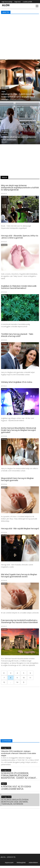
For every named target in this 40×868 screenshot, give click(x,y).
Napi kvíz (17, 2)
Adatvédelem (33, 862)
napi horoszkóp (7, 2)
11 (30, 678)
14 (17, 682)
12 (4, 682)
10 (24, 678)
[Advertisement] (20, 36)
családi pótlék (27, 2)
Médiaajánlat (21, 862)
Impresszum (9, 862)
